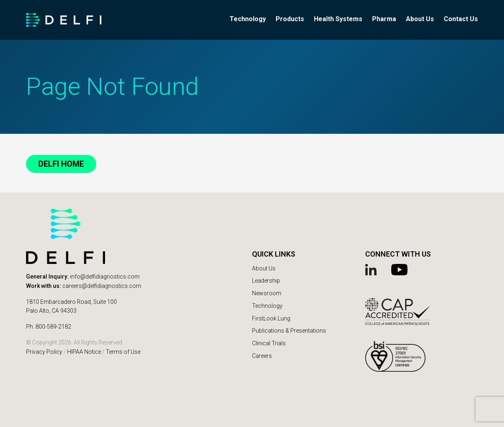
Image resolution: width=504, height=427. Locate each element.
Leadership (266, 281)
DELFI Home (61, 164)
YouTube (400, 270)
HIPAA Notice (84, 352)
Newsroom (267, 293)
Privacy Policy (44, 352)
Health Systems (338, 19)
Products (290, 19)
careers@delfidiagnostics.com (102, 286)
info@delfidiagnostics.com (105, 277)
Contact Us (461, 19)
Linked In (374, 270)
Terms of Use (123, 352)
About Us (420, 19)
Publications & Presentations (289, 331)
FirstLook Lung (271, 318)
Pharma (384, 19)
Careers (262, 356)
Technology (248, 19)
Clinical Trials (269, 343)
